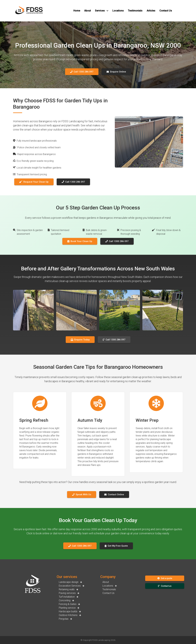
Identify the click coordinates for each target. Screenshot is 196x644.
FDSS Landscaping (101, 640)
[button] (77, 11)
